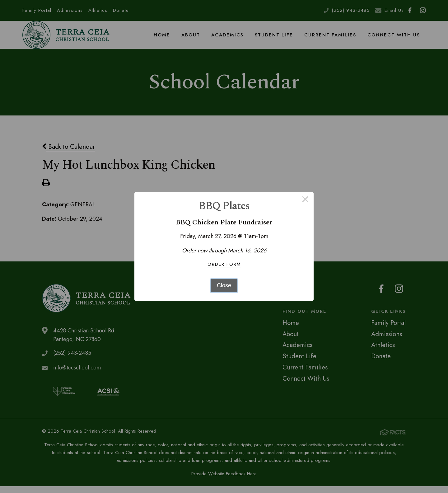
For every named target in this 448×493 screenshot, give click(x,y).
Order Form (224, 264)
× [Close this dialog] (305, 200)
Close (224, 285)
